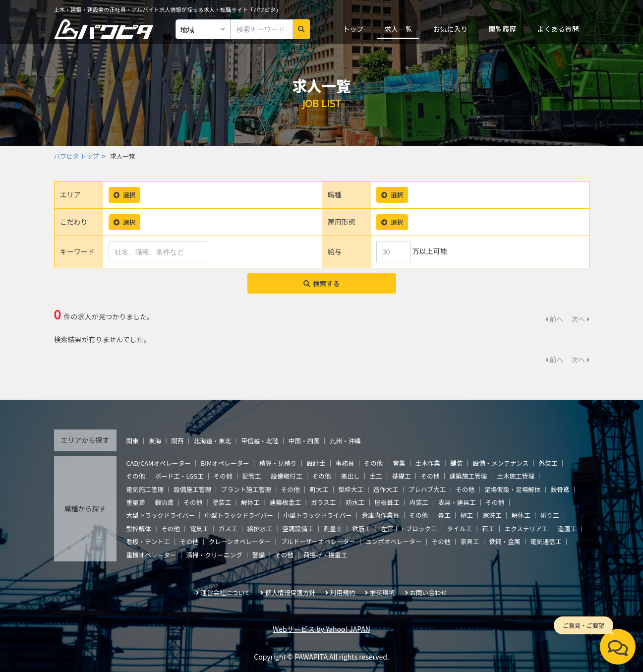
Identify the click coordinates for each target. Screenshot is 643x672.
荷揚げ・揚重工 (325, 555)
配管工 (252, 476)
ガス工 (228, 528)
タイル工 (460, 528)
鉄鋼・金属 (504, 541)
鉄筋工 (361, 528)
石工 (488, 528)
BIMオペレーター (225, 463)
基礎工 (402, 476)
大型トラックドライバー (161, 515)
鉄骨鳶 (560, 489)
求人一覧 (398, 29)
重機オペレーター (151, 555)
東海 (155, 441)
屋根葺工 (387, 502)
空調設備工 (298, 528)
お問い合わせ (428, 592)
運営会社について (226, 592)
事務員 (345, 463)
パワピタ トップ (77, 156)
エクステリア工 (526, 528)
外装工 (548, 463)
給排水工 (260, 528)
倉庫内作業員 (381, 515)
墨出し (351, 476)
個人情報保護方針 (290, 592)
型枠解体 (139, 528)
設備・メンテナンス (500, 463)
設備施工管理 (192, 489)
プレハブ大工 (427, 489)
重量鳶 (136, 502)
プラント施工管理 (246, 489)
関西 (177, 441)
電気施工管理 (145, 489)
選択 (124, 195)
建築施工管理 (468, 476)
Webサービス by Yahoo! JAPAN (321, 629)
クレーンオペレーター (240, 541)
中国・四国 (304, 441)
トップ (353, 29)
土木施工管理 (516, 476)
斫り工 (550, 515)
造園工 (567, 528)
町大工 (319, 489)
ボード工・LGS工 (179, 476)
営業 (399, 463)
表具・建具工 (457, 502)
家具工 (470, 541)
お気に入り (450, 29)
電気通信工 (546, 541)
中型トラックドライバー (239, 515)
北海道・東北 (212, 441)
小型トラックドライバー (317, 515)
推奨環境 (382, 592)
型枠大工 (351, 489)
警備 (259, 555)
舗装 (456, 463)
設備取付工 (287, 476)
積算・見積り (278, 463)
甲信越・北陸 (260, 441)
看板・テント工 (148, 541)
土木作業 (428, 463)
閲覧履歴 (502, 29)
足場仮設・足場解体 (512, 489)
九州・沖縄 (345, 441)
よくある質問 (558, 29)
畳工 (444, 515)
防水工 (355, 502)
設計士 (316, 463)
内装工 (419, 502)
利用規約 (343, 592)
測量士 (333, 528)
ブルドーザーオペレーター (318, 541)
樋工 (467, 515)
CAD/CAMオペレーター (159, 463)
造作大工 (386, 489)
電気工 (199, 528)
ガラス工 (323, 502)
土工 (376, 476)
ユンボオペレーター (393, 541)
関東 (133, 441)
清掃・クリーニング (214, 555)
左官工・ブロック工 (409, 528)
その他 (373, 463)
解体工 (250, 502)
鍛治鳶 (164, 502)
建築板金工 (285, 502)
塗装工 (222, 502)
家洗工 (492, 515)
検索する (321, 283)
